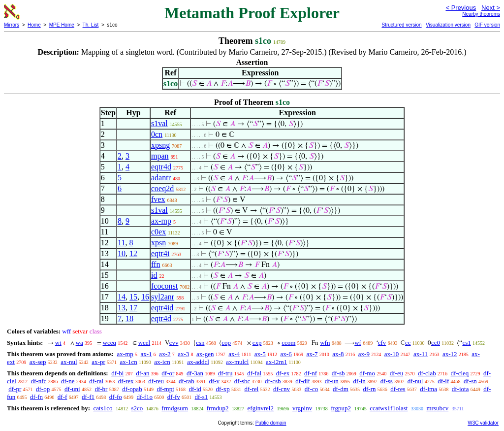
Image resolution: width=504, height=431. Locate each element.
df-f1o (145, 397)
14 (122, 297)
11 (121, 243)
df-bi (117, 373)
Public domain (271, 423)
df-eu (396, 373)
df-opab (132, 389)
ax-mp (161, 221)
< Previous (461, 8)
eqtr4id (162, 308)
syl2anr (163, 297)
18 (129, 318)
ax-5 (260, 354)
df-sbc (242, 381)
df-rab (187, 381)
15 (133, 297)
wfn (325, 343)
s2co (137, 408)
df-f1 (88, 397)
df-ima (428, 389)
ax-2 (165, 354)
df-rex (126, 381)
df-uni (72, 389)
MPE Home (62, 25)
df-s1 (202, 397)
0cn (157, 134)
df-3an (195, 373)
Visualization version (448, 25)
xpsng (160, 145)
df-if (443, 381)
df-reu (156, 381)
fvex (158, 199)
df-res (398, 389)
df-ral (96, 381)
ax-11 (421, 354)
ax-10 (392, 354)
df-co (311, 389)
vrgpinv (302, 408)
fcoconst (164, 286)
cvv (174, 343)
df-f (63, 397)
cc (408, 343)
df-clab (427, 373)
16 (145, 297)
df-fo (116, 397)
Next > (491, 8)
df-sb (338, 373)
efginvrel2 (261, 408)
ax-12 (450, 354)
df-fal (254, 373)
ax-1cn (128, 362)
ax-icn (162, 362)
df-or (168, 373)
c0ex (158, 232)
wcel (144, 343)
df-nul (415, 381)
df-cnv (282, 389)
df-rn (370, 389)
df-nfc (39, 381)
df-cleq (459, 373)
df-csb (273, 381)
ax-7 (312, 354)
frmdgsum (174, 408)
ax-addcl (198, 362)
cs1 (466, 343)
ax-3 (183, 354)
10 (122, 253)
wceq (110, 343)
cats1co (103, 408)
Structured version (401, 25)
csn (200, 343)
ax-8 (338, 354)
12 (133, 253)
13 (122, 308)
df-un (332, 381)
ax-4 (234, 354)
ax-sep (38, 362)
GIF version (487, 25)
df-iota (460, 389)
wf (358, 343)
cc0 (436, 343)
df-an (142, 373)
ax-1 (146, 354)
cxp (257, 343)
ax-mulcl (237, 362)
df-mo (367, 373)
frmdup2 (218, 408)
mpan (160, 156)
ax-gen (205, 354)
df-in (360, 381)
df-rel (251, 389)
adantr (161, 178)
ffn (156, 264)
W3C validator (483, 423)
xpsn (158, 243)
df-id (195, 389)
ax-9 (364, 354)
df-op (43, 389)
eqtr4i (160, 253)
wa (79, 343)
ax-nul (69, 362)
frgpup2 (341, 408)
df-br (101, 389)
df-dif (303, 381)
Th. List (91, 25)
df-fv (174, 397)
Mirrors (12, 25)
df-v (214, 381)
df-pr (15, 389)
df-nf (311, 373)
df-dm (341, 389)
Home (34, 25)
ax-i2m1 (276, 362)
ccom (288, 343)
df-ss (387, 381)
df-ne (68, 381)
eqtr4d (161, 167)
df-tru (225, 373)
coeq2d (162, 188)
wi (58, 343)
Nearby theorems (481, 14)
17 (133, 308)
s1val (159, 123)
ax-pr (98, 362)
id (154, 275)
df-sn (470, 381)
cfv (382, 343)
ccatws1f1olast (389, 408)
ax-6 (286, 354)
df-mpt (165, 389)
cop (226, 343)
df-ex (283, 373)
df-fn (36, 397)
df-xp (223, 389)
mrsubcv (437, 408)
